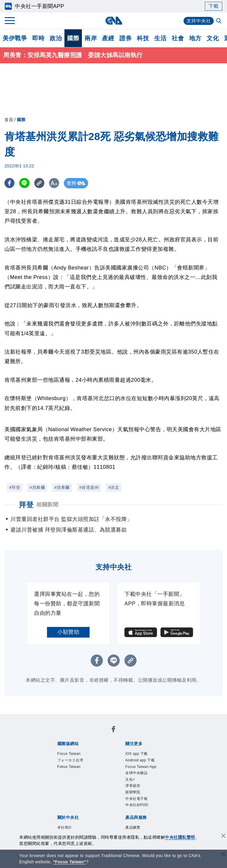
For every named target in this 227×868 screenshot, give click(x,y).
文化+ (130, 779)
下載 (214, 6)
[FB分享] (10, 183)
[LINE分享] (25, 183)
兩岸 (91, 38)
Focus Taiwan (69, 754)
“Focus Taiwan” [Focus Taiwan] (70, 862)
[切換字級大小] (55, 183)
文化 (213, 38)
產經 (108, 38)
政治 (56, 38)
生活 (160, 38)
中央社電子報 (136, 799)
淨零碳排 (133, 786)
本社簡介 (65, 827)
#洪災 (114, 487)
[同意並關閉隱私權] (223, 836)
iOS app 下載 (137, 754)
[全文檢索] (219, 21)
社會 (178, 38)
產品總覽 (133, 827)
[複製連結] (40, 183)
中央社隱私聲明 (180, 837)
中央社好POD (137, 805)
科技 (143, 38)
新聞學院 (133, 792)
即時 (38, 38)
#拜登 (15, 487)
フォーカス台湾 (70, 760)
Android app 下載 (140, 760)
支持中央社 (199, 21)
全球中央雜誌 (136, 773)
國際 (73, 38)
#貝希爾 (37, 487)
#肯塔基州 (89, 487)
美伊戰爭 (15, 38)
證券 (125, 38)
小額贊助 (68, 632)
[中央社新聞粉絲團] (113, 730)
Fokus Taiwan (69, 767)
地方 (195, 38)
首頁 (9, 120)
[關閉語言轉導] (223, 855)
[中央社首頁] (114, 21)
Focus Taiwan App (141, 767)
